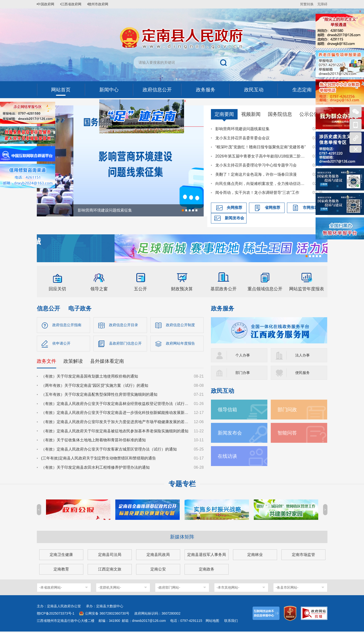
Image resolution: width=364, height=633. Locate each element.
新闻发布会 (234, 218)
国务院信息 (280, 114)
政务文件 (46, 363)
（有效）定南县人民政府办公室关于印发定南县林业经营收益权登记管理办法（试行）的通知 (115, 405)
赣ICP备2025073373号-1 (56, 615)
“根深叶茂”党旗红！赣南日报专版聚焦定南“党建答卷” (260, 147)
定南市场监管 (303, 556)
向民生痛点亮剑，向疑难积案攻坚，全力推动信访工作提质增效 (262, 184)
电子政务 (80, 308)
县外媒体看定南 (107, 363)
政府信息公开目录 (124, 325)
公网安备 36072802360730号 (107, 615)
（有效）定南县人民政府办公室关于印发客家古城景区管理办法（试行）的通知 (109, 451)
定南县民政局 (158, 556)
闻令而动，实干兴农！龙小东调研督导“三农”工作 (257, 193)
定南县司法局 (110, 556)
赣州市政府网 (104, 4)
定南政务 (207, 571)
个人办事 (243, 355)
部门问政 (288, 409)
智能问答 (288, 433)
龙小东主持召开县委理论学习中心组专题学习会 (256, 165)
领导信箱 (228, 409)
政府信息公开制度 (181, 325)
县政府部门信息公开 (126, 344)
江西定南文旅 (110, 571)
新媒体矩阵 (182, 538)
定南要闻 (224, 114)
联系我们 (231, 622)
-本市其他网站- (228, 589)
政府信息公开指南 (68, 325)
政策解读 (73, 363)
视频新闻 (251, 114)
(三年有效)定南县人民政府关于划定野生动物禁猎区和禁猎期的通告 (99, 460)
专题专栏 (182, 485)
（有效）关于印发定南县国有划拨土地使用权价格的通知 (90, 378)
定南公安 (158, 571)
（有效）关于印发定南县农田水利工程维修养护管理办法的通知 (95, 469)
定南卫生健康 (61, 556)
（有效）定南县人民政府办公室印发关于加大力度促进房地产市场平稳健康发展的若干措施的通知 (115, 423)
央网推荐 (234, 208)
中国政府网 (48, 4)
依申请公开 (62, 344)
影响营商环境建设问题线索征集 (242, 129)
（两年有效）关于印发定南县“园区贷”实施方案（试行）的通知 (95, 387)
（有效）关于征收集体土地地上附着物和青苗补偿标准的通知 (93, 441)
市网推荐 (310, 208)
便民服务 (303, 373)
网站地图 (212, 622)
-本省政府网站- (51, 589)
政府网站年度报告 (181, 344)
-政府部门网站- (169, 589)
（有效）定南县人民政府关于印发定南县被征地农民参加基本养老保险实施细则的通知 (115, 432)
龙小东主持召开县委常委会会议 (242, 138)
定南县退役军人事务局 (207, 556)
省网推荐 (272, 208)
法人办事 (303, 355)
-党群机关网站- (110, 589)
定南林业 (255, 556)
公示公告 (309, 114)
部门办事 (243, 373)
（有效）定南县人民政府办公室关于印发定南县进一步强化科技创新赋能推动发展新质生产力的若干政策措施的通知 (115, 414)
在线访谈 (228, 456)
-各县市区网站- (287, 589)
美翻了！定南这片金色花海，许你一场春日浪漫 (256, 174)
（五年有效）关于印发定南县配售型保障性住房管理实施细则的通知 (99, 396)
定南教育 (61, 571)
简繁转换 (307, 4)
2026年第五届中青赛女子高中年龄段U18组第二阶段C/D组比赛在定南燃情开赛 (262, 156)
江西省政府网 (75, 4)
